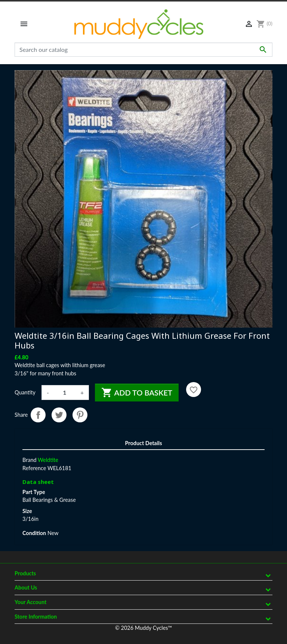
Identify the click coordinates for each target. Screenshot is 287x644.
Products (25, 573)
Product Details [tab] (144, 443)
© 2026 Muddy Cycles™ (143, 628)
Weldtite (48, 460)
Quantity (25, 392)
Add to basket (137, 393)
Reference (34, 468)
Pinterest (80, 415)
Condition (34, 533)
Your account (30, 602)
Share (38, 415)
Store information (36, 617)
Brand (30, 460)
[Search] (143, 50)
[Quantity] (65, 393)
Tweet (59, 415)
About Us (26, 587)
